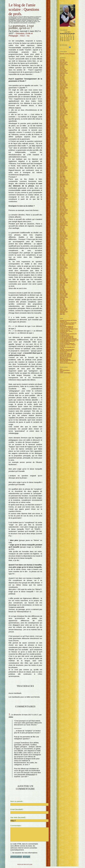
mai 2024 (62, 78)
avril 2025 (62, 68)
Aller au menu (14, 3)
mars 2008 (62, 305)
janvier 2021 (63, 123)
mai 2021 (62, 118)
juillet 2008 (62, 300)
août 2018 (62, 157)
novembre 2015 (64, 196)
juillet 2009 (62, 285)
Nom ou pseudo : (17, 801)
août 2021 (62, 116)
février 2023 (63, 95)
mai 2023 (62, 91)
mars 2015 (62, 206)
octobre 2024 (63, 72)
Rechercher (64, 45)
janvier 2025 (63, 70)
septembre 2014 (64, 213)
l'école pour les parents (65, 363)
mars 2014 (62, 218)
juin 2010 (62, 272)
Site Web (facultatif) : (18, 817)
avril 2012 (62, 245)
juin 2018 (62, 160)
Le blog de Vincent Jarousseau (67, 334)
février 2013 (63, 233)
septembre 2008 (64, 297)
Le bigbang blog (64, 335)
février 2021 (63, 122)
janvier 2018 (63, 166)
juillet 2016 (62, 186)
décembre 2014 (64, 210)
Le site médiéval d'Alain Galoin (67, 339)
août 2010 (62, 269)
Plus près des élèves (65, 356)
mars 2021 (62, 121)
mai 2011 (62, 258)
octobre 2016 (63, 183)
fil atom (62, 372)
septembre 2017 (64, 171)
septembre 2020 (64, 128)
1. (10, 714)
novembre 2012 (64, 236)
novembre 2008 (64, 295)
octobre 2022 (63, 100)
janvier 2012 (63, 249)
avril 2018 (62, 162)
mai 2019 (62, 146)
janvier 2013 (63, 234)
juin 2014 (62, 216)
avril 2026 (62, 60)
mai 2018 (62, 161)
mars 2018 (62, 163)
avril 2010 (62, 274)
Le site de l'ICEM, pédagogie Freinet (69, 329)
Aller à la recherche (19, 3)
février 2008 (63, 306)
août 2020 (62, 129)
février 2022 (63, 109)
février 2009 (63, 291)
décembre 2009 (64, 279)
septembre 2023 (64, 88)
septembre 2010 (64, 268)
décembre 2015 (64, 195)
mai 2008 (62, 302)
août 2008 (62, 299)
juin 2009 (62, 286)
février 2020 (63, 135)
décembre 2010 (64, 264)
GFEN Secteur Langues (66, 327)
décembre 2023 (64, 84)
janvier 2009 (63, 292)
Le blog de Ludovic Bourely (66, 341)
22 (65, 39)
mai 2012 (62, 244)
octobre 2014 (63, 212)
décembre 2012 (64, 235)
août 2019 (62, 143)
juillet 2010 (62, 270)
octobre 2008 (63, 296)
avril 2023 (62, 93)
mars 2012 (62, 246)
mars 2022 (62, 107)
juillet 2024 (62, 76)
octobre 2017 (63, 169)
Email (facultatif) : (17, 809)
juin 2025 (62, 66)
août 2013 (62, 227)
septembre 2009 (64, 283)
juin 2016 (62, 188)
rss (28, 36)
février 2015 (63, 207)
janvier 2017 (63, 179)
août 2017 (62, 172)
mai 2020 (62, 132)
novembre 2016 (64, 182)
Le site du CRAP (64, 342)
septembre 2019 (64, 141)
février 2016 (63, 193)
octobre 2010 (63, 267)
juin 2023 (62, 90)
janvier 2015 (63, 208)
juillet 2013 (62, 228)
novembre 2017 (64, 168)
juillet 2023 (62, 89)
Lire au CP (62, 352)
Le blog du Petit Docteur (66, 337)
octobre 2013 (63, 224)
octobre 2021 (63, 113)
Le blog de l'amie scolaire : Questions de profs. (24, 9)
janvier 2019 (63, 151)
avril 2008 (62, 303)
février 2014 (63, 219)
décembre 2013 (64, 222)
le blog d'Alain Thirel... (65, 353)
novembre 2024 (64, 71)
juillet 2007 (62, 314)
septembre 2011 (64, 253)
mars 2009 (62, 290)
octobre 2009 (63, 281)
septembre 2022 (64, 101)
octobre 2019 (63, 140)
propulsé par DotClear (25, 866)
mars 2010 (62, 275)
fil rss (61, 369)
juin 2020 (62, 130)
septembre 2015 (64, 199)
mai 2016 (62, 189)
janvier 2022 (63, 110)
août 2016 (62, 185)
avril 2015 (62, 205)
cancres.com (63, 362)
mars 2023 (62, 94)
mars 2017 (62, 177)
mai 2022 (62, 105)
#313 (22, 36)
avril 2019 (62, 148)
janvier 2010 (63, 278)
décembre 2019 (64, 138)
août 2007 (62, 313)
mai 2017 (62, 174)
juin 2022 (62, 104)
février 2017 (63, 178)
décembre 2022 (64, 98)
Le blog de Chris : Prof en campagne (66, 332)
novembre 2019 (64, 139)
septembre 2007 (64, 312)
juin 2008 (62, 301)
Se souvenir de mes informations (25, 854)
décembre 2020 (64, 124)
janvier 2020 (63, 137)
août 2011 (62, 255)
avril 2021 (62, 120)
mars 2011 (62, 261)
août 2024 (62, 74)
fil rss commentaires (65, 370)
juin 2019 (62, 145)
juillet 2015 (62, 201)
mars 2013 (62, 232)
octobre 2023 (63, 87)
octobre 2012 (63, 238)
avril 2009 (62, 289)
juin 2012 (62, 242)
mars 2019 (62, 149)
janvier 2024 (63, 83)
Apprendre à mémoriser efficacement (66, 358)
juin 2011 (62, 257)
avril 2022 (62, 106)
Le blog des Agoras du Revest (67, 323)
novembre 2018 (64, 154)
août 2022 (62, 102)
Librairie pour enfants (65, 355)
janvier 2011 (63, 263)
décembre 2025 (64, 62)
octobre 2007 (63, 311)
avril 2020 (62, 133)
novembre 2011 (64, 251)
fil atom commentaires (65, 373)
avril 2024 (62, 79)
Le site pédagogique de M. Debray (68, 340)
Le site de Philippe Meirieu (66, 344)
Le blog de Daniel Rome (66, 336)
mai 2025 (62, 67)
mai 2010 (62, 273)
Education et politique (65, 351)
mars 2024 (62, 81)
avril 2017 (62, 176)
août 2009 (62, 284)
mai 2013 (62, 230)
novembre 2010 (64, 266)
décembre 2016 (64, 180)
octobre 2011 (63, 252)
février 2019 (63, 150)
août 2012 (62, 240)
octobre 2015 (63, 197)
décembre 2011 (64, 250)
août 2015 (62, 200)
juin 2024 (62, 77)
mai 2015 (62, 204)
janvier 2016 (63, 194)
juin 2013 (62, 229)
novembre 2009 (64, 280)
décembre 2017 (64, 167)
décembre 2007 (64, 308)
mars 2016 (62, 191)
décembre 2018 (64, 152)
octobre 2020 (63, 127)
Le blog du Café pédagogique (67, 350)
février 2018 (63, 165)
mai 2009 (62, 288)
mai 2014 (62, 217)
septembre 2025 (64, 65)
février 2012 (63, 247)
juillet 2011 (62, 256)
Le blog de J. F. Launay (65, 328)
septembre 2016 (64, 184)
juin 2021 (62, 117)
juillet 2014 (62, 214)
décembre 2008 (64, 294)
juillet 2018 (62, 158)
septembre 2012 (64, 239)
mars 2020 (62, 134)
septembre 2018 (64, 156)
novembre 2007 (64, 309)
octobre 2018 (63, 155)
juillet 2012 (62, 241)
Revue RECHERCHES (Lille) (67, 361)
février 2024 (63, 82)
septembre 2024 (64, 73)
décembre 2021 (64, 111)
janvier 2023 (63, 96)
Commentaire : (16, 826)
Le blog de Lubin (64, 330)
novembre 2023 (64, 85)
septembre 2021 (64, 115)
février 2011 (63, 262)
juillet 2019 (62, 144)
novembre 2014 (64, 211)
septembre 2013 (64, 225)
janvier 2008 (63, 307)
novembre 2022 (64, 99)
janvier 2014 (63, 221)
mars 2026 (62, 61)
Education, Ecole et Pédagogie (67, 54)
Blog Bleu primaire (64, 359)
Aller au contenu (9, 3)
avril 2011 (62, 260)
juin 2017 (62, 173)
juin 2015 (62, 202)
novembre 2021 (64, 112)
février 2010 (63, 277)
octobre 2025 (63, 63)
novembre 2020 (64, 126)
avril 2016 (62, 190)
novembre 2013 (64, 223)
